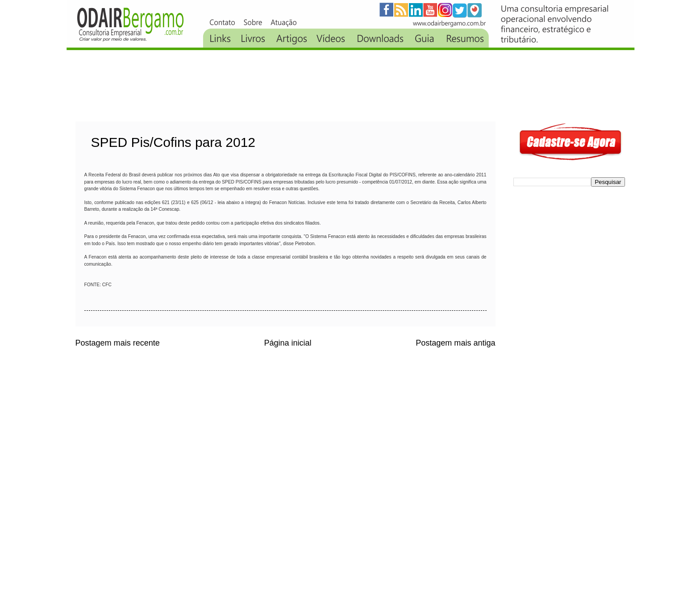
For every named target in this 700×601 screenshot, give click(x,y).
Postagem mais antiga (455, 343)
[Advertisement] (238, 86)
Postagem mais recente (118, 343)
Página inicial (287, 343)
